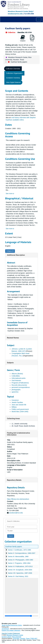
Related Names (13, 338)
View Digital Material (13, 82)
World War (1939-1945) (20, 412)
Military (14, 407)
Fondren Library (7, 637)
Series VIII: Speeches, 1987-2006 (20, 573)
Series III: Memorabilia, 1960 (18, 557)
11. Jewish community (19, 424)
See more (10, 193)
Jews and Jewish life (19, 405)
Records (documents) (19, 385)
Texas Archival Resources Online (12, 625)
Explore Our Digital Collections (11, 630)
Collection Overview (13, 69)
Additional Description (16, 255)
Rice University (17, 637)
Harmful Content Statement (11, 633)
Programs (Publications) (20, 383)
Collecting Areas (13, 418)
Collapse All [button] (10, 251)
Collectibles (16, 376)
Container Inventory (13, 78)
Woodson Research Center (18, 11)
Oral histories (16, 380)
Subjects (10, 363)
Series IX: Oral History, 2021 (18, 576)
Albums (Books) (17, 374)
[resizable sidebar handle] (21, 616)
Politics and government (20, 409)
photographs (16, 390)
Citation (23, 38)
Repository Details (14, 480)
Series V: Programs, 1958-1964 (19, 563)
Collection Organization (14, 73)
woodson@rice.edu (16, 513)
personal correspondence (21, 387)
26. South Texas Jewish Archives (23, 426)
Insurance (15, 400)
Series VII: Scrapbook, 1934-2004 (20, 570)
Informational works (19, 378)
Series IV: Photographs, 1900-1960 (21, 560)
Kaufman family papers (14, 547)
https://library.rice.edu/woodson (18, 499)
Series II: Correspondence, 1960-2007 (22, 553)
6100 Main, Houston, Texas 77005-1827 (25, 639)
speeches (15, 392)
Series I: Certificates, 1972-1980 (19, 550)
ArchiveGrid (5, 629)
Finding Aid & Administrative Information (18, 434)
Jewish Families (17, 402)
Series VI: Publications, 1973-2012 (20, 566)
